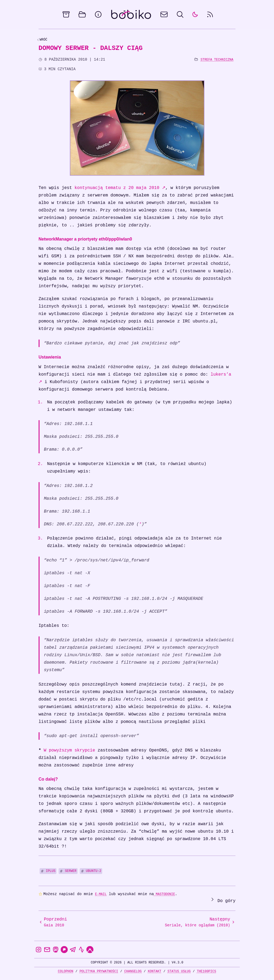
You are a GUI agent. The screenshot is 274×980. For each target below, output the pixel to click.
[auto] (195, 14)
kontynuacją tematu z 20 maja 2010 (120, 188)
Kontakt (154, 971)
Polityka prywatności (99, 971)
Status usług (179, 971)
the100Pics (207, 971)
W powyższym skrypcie (69, 750)
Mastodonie (164, 894)
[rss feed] (210, 14)
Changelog (133, 971)
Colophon (66, 971)
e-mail (101, 894)
